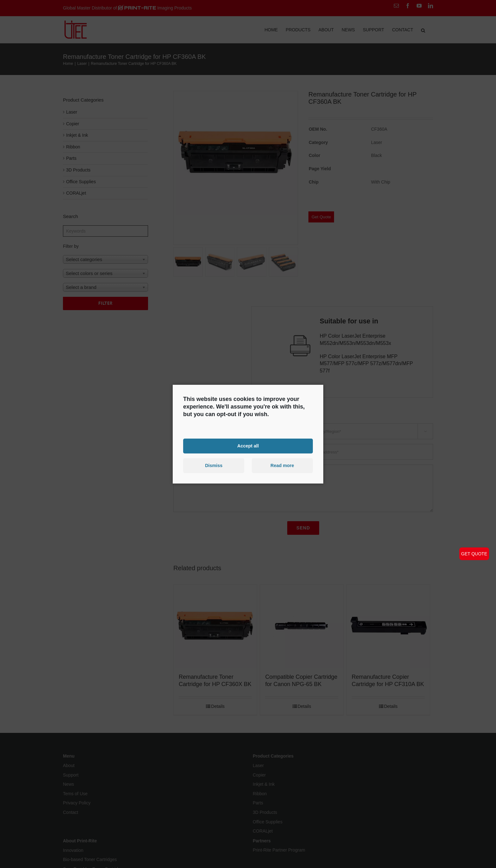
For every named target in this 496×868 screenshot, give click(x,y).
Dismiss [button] (214, 465)
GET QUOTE (474, 554)
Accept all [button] (248, 446)
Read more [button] (282, 465)
